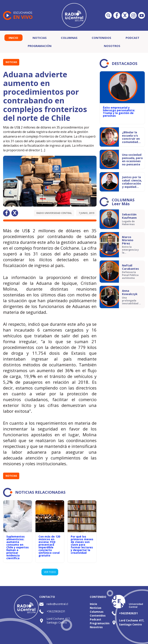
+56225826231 (56, 611)
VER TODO (50, 572)
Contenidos (101, 38)
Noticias (40, 38)
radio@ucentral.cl (57, 604)
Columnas (69, 38)
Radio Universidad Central (54, 213)
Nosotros (112, 46)
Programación (40, 46)
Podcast (132, 38)
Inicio (13, 38)
